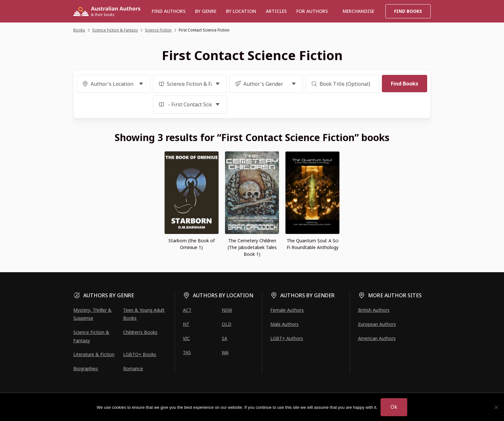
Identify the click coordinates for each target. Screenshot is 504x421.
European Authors (377, 324)
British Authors (374, 310)
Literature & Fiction (94, 354)
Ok (394, 407)
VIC (186, 338)
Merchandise (358, 11)
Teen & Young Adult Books (144, 314)
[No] (496, 407)
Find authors (169, 11)
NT (186, 324)
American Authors (377, 338)
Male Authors (284, 324)
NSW (227, 310)
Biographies (86, 368)
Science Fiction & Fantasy (91, 336)
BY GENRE (206, 11)
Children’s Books (140, 332)
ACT (187, 310)
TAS (187, 352)
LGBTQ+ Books (140, 354)
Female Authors (287, 310)
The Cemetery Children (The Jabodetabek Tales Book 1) (252, 247)
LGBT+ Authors (287, 338)
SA (225, 338)
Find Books (408, 11)
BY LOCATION (241, 11)
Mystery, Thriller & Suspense (92, 314)
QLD (227, 324)
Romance (133, 368)
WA (225, 352)
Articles (276, 11)
